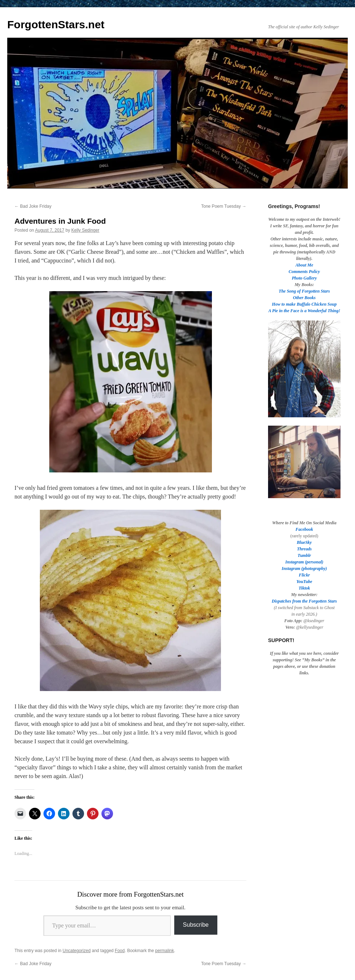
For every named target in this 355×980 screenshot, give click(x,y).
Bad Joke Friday (33, 206)
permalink (164, 951)
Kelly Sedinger (85, 230)
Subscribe (196, 925)
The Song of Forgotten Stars (304, 291)
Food (120, 951)
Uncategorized (77, 951)
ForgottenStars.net (56, 24)
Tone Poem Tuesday (224, 206)
